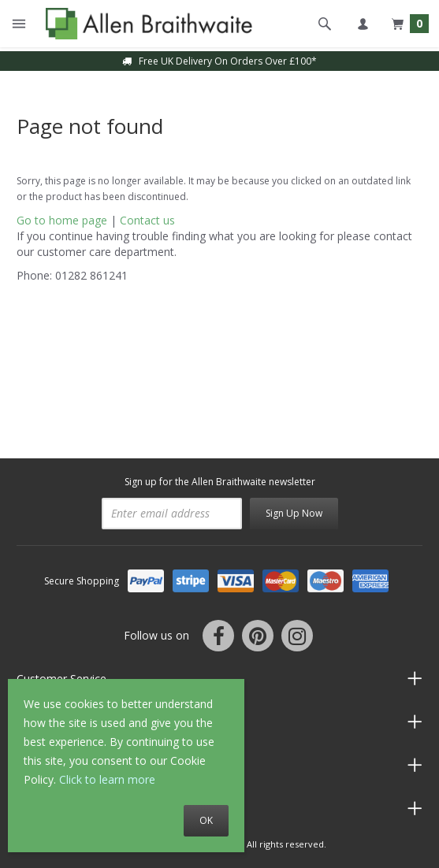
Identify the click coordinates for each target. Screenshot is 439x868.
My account (363, 24)
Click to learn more (107, 779)
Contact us (147, 220)
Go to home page (62, 220)
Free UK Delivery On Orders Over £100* (219, 61)
